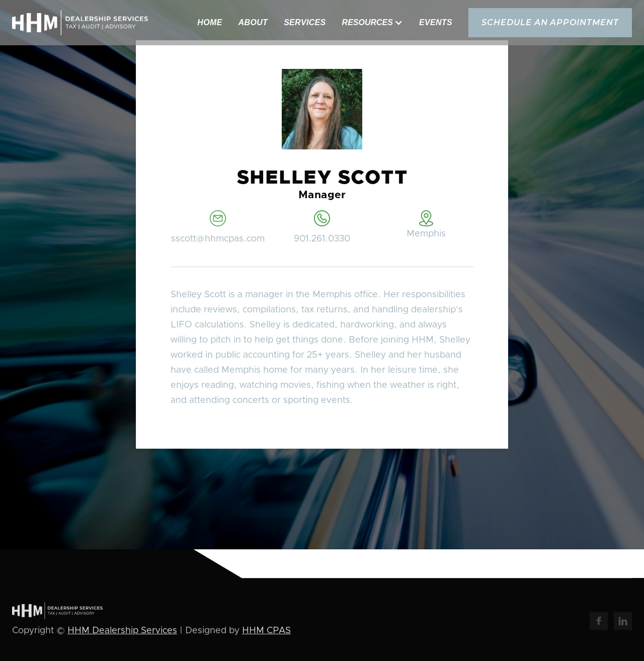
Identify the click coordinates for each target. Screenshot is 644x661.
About (253, 22)
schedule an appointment (550, 22)
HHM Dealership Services (122, 631)
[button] (373, 23)
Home (210, 22)
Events (436, 22)
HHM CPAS (266, 631)
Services (305, 22)
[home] (80, 23)
